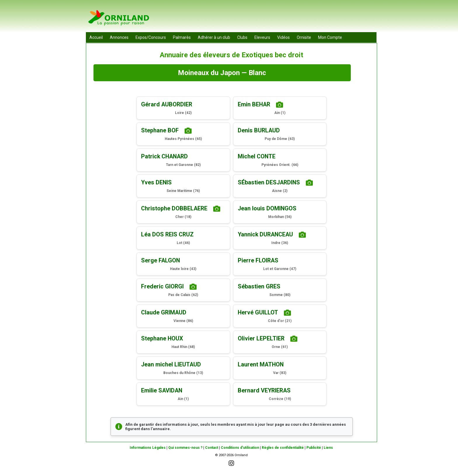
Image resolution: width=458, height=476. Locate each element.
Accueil (96, 37)
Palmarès (182, 37)
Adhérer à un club (214, 37)
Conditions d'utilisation (240, 448)
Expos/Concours (151, 37)
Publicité (314, 448)
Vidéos (283, 37)
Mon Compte (330, 37)
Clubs (242, 37)
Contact (212, 448)
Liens (328, 448)
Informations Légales (148, 448)
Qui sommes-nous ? (185, 448)
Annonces (119, 37)
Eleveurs (262, 37)
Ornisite (304, 37)
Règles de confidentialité (283, 448)
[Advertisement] (270, 18)
